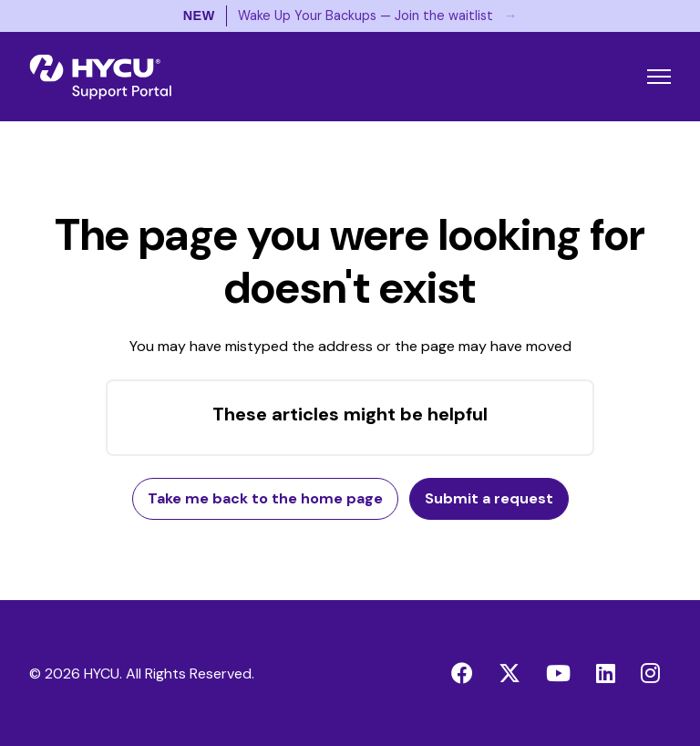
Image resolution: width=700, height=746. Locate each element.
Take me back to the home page (265, 498)
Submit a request (489, 498)
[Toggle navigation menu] (659, 77)
